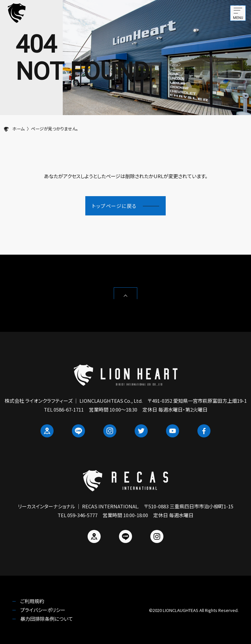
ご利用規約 (32, 601)
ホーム (14, 129)
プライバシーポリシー (43, 610)
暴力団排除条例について (47, 619)
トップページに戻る (125, 206)
